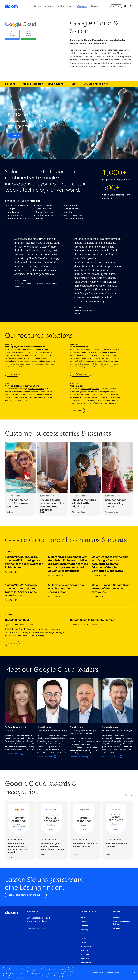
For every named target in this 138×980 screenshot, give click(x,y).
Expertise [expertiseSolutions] (11, 84)
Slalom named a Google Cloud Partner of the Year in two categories (111, 589)
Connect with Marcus (111, 756)
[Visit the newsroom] (36, 929)
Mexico (83, 942)
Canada (84, 922)
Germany (84, 930)
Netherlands (86, 946)
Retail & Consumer (73, 215)
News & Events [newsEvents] (57, 84)
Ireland (84, 934)
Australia (84, 918)
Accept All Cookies (113, 972)
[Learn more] (12, 643)
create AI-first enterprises (82, 350)
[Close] (135, 972)
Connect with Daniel (45, 756)
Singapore (85, 954)
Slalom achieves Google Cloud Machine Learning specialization (68, 589)
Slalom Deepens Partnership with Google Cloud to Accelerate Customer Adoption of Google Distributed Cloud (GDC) (110, 564)
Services (38, 6)
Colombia (84, 926)
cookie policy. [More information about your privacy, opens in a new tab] (21, 978)
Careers (94, 6)
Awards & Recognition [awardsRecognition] (98, 84)
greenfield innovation (36, 389)
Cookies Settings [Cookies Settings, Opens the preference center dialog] (98, 972)
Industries (49, 6)
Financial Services (45, 209)
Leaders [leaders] (75, 84)
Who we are (82, 6)
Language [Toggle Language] (131, 6)
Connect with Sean (77, 757)
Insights (61, 6)
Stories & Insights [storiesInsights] (33, 84)
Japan (83, 938)
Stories (70, 6)
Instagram (117, 928)
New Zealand (86, 950)
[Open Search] (125, 6)
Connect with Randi (13, 754)
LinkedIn (117, 918)
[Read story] (15, 135)
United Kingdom (87, 959)
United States (86, 963)
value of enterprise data (90, 389)
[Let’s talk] (116, 6)
